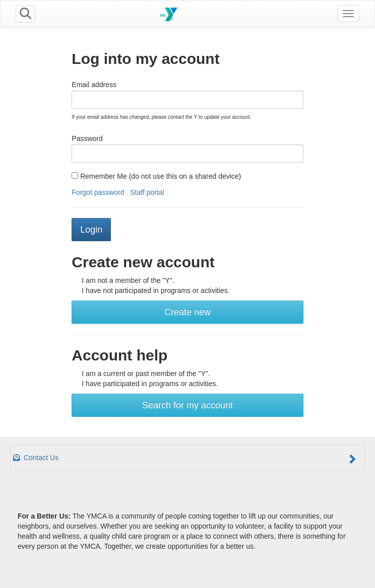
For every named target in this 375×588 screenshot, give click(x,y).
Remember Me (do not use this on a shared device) (156, 176)
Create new (187, 312)
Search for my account (187, 405)
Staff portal (147, 192)
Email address (94, 85)
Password (87, 138)
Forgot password (98, 192)
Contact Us (185, 459)
